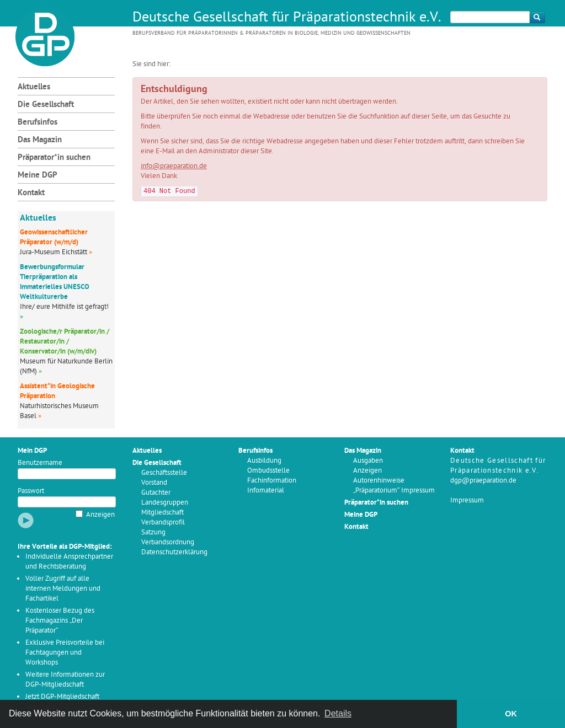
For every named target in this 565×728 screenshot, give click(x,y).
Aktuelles (34, 87)
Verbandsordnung (168, 542)
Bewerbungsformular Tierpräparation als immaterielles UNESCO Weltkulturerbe (55, 282)
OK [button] (511, 714)
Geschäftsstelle (164, 473)
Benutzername (40, 463)
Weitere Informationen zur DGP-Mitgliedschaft (65, 680)
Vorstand (154, 483)
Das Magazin (40, 140)
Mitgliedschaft (162, 513)
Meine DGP (38, 176)
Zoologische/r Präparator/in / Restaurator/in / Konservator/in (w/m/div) (65, 342)
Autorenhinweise (379, 481)
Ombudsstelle (268, 471)
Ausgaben (368, 461)
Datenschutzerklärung (174, 552)
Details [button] (338, 713)
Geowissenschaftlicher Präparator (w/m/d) (54, 237)
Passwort (31, 491)
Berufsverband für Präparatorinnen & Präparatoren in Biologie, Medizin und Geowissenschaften (271, 33)
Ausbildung (264, 461)
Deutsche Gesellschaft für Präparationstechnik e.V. (287, 18)
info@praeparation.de (174, 166)
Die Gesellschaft (46, 105)
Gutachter (156, 493)
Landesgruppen (165, 503)
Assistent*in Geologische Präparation (57, 391)
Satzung (153, 532)
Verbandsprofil (163, 523)
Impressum (467, 500)
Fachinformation (272, 481)
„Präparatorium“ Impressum (394, 491)
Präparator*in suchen (54, 158)
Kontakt (31, 193)
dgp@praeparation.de (483, 481)
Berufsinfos (38, 123)
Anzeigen (100, 515)
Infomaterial (266, 491)
